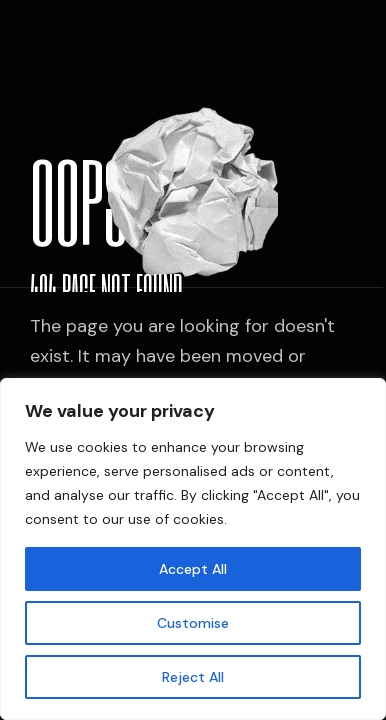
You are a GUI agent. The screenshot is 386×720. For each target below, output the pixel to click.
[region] (193, 549)
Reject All (193, 677)
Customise (193, 623)
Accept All (193, 569)
